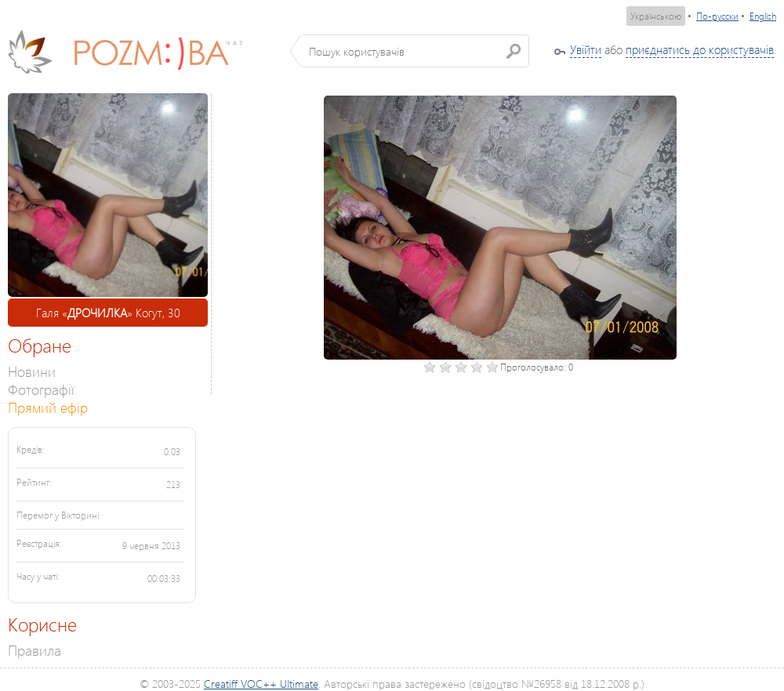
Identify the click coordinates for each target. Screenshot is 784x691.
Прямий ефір (48, 407)
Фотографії (41, 389)
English (763, 16)
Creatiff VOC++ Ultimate (261, 684)
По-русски (717, 16)
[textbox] (415, 51)
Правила (34, 650)
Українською (656, 16)
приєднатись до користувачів (700, 49)
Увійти (586, 49)
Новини (32, 371)
